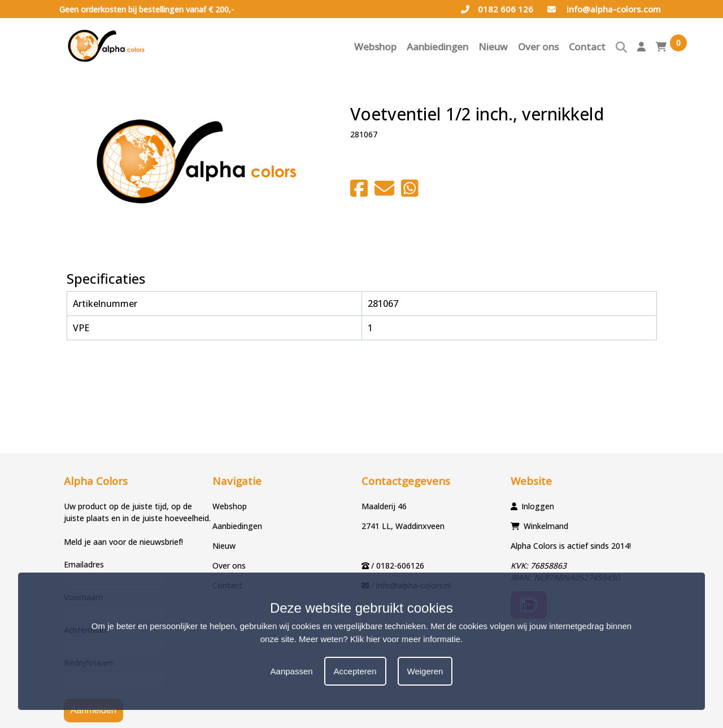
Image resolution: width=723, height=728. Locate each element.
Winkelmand (546, 526)
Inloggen (538, 506)
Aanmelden (93, 710)
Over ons (538, 47)
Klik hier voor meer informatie (405, 639)
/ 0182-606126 (398, 565)
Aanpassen (292, 671)
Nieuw (493, 47)
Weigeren (425, 671)
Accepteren (355, 671)
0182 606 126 (497, 9)
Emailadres (84, 564)
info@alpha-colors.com (604, 9)
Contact (587, 47)
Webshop (375, 47)
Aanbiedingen (437, 47)
